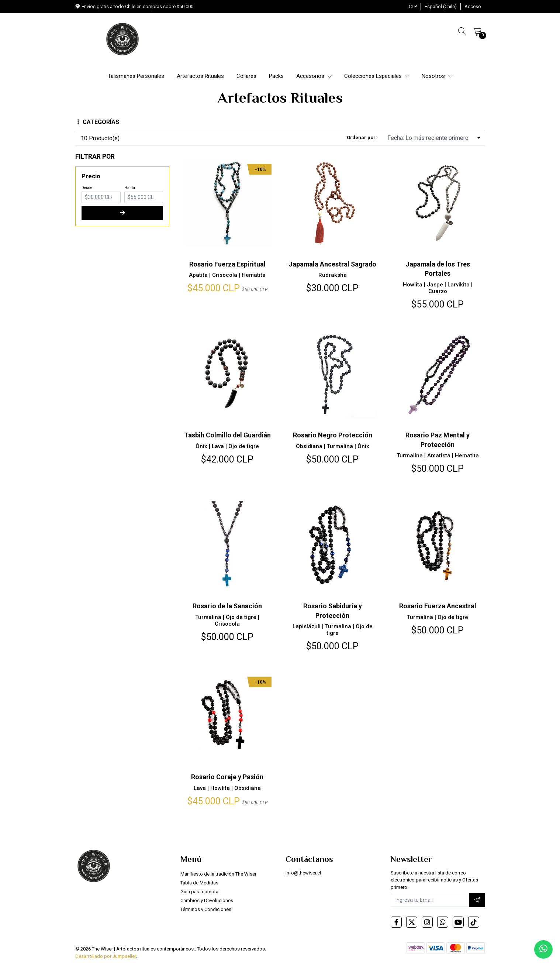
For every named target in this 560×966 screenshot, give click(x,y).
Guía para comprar (200, 892)
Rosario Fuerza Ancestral (438, 606)
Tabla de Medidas (199, 883)
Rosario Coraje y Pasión (227, 777)
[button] (413, 7)
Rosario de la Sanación (227, 606)
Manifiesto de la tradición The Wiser (218, 874)
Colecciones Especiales (377, 76)
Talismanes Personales (136, 76)
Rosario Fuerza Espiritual (227, 264)
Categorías (98, 122)
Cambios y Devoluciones (207, 900)
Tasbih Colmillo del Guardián (227, 435)
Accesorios (314, 76)
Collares (246, 76)
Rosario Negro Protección (332, 435)
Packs (276, 76)
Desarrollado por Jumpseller (106, 956)
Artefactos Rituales (200, 76)
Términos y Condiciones (206, 909)
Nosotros (437, 76)
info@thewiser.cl (303, 873)
